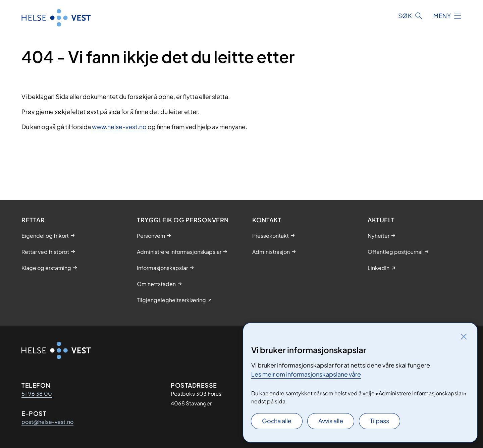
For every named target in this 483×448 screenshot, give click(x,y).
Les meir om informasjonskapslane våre (306, 374)
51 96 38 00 (37, 394)
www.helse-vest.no (119, 127)
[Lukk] (464, 336)
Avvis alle (331, 421)
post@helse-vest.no (47, 422)
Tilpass (380, 421)
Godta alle (277, 421)
